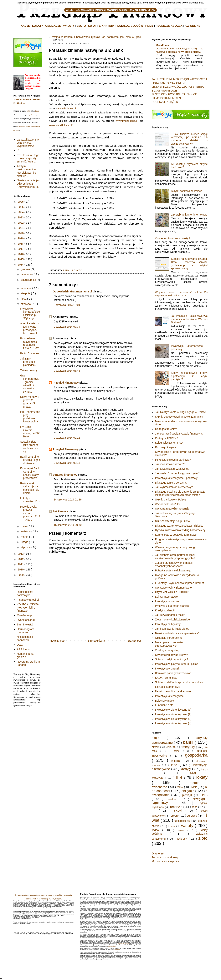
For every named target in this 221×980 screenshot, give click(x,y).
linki (179, 778)
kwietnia (26, 531)
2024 (21, 212)
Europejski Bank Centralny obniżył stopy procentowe (30, 473)
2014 (21, 265)
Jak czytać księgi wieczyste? (172, 469)
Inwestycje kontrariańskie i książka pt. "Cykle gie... (30, 313)
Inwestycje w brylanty (168, 624)
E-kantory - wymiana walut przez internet (180, 583)
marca (25, 537)
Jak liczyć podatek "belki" (170, 615)
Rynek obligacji (26, 620)
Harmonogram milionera (26, 631)
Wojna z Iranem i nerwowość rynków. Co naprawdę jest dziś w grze (97, 37)
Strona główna (96, 641)
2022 (21, 223)
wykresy (182, 839)
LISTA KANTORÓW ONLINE (169, 83)
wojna (181, 830)
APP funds (23, 649)
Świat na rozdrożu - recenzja (172, 509)
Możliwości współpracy (165, 861)
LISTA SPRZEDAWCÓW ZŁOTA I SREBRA (178, 87)
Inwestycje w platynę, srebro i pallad (177, 664)
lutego (24, 542)
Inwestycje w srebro (167, 601)
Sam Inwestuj (25, 624)
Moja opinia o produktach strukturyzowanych (170, 644)
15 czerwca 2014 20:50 (68, 525)
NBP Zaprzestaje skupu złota (172, 521)
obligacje (188, 791)
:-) (18, 151)
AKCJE (25, 26)
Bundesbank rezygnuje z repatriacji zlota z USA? (29, 343)
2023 (21, 217)
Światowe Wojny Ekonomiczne (173, 588)
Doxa (20, 645)
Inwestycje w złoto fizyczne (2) (173, 714)
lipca (24, 299)
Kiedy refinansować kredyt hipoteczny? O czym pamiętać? (189, 376)
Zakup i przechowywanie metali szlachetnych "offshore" (174, 564)
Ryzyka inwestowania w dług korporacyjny (180, 530)
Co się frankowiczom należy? (173, 238)
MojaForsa (162, 45)
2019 (21, 238)
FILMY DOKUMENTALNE (167, 98)
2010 (21, 570)
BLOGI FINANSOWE (164, 91)
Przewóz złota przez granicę (172, 606)
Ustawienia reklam (123, 944)
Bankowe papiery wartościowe (173, 673)
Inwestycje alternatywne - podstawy (176, 478)
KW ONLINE (193, 26)
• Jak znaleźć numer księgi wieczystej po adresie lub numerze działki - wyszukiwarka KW (189, 139)
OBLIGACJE (53, 26)
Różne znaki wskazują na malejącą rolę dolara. (30, 488)
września (26, 288)
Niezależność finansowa (25, 638)
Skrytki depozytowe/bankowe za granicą (179, 417)
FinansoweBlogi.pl (28, 600)
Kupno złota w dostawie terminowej (176, 535)
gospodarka (196, 755)
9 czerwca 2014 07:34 (67, 327)
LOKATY (38, 26)
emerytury (188, 747)
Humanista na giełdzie (25, 655)
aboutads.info (112, 946)
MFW (180, 787)
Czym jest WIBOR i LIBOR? (172, 592)
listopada (26, 274)
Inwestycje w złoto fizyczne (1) (173, 710)
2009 (21, 575)
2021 (21, 228)
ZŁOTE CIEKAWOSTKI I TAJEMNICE (174, 94)
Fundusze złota (164, 705)
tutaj (29, 111)
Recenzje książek (166, 447)
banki (67, 271)
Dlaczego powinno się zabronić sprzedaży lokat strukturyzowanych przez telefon (180, 493)
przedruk (171, 799)
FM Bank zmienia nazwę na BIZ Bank (30, 432)
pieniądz (187, 795)
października (28, 280)
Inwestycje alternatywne (170, 696)
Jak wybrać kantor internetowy (189, 215)
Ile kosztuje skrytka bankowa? (173, 460)
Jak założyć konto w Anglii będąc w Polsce (181, 412)
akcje (155, 738)
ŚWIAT (92, 26)
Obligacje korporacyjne (169, 638)
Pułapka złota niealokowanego (173, 570)
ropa (195, 807)
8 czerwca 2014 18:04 (67, 305)
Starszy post (135, 641)
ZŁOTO (81, 26)
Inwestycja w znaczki (168, 669)
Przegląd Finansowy (66, 383)
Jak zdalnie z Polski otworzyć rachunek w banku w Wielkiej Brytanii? (189, 319)
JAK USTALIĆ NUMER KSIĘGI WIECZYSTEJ (179, 79)
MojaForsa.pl (25, 615)
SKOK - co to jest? (166, 678)
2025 (21, 207)
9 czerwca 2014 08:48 (67, 371)
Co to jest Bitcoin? (166, 429)
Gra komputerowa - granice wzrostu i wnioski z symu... (30, 384)
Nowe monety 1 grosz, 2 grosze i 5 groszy (30, 402)
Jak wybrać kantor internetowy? (174, 487)
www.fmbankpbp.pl (127, 121)
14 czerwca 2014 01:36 (68, 500)
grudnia (25, 269)
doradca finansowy (65, 475)
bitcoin (156, 747)
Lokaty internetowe (167, 597)
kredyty (186, 769)
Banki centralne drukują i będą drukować (30, 460)
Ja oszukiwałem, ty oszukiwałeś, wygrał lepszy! (28, 143)
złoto (203, 838)
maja (24, 526)
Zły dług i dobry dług (167, 650)
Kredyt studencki (165, 610)
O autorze (158, 853)
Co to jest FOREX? (167, 438)
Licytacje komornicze (168, 687)
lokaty (77, 271)
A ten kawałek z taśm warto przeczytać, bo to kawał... (30, 328)
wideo (155, 830)
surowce (192, 816)
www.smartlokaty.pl (60, 125)
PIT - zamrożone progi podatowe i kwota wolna (30, 417)
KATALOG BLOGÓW (130, 26)
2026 (21, 202)
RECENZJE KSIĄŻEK (169, 26)
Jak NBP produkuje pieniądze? (28, 362)
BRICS (171, 747)
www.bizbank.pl (67, 108)
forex (177, 751)
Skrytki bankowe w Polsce (187, 191)
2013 (21, 554)
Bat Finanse (60, 511)
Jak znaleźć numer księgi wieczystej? (177, 473)
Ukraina (172, 826)
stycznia (26, 547)
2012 (21, 559)
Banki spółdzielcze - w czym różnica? (177, 633)
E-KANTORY (107, 26)
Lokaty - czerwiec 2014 (30, 500)
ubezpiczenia (182, 821)
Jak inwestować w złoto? (170, 464)
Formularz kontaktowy (165, 857)
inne (174, 765)
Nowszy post (57, 641)
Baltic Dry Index (30, 353)
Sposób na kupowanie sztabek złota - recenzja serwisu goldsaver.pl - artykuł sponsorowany (189, 264)
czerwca (26, 304)
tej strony (117, 950)
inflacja (176, 761)
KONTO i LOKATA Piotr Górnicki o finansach (28, 608)
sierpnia (26, 293)
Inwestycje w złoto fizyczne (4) (173, 723)
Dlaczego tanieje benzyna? (171, 483)
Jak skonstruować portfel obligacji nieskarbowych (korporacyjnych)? (175, 557)
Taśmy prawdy (29, 370)
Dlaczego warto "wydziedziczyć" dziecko (179, 526)
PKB (205, 795)
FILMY (149, 26)
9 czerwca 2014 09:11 (67, 438)
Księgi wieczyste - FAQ (169, 443)
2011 (21, 564)
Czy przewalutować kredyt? (172, 655)
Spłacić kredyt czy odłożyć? (172, 659)
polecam (33, 115)
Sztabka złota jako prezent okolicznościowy (30, 446)
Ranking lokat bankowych (25, 593)
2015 (21, 259)
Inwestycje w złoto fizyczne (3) (173, 719)
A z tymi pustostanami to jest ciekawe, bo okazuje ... (27, 171)
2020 (21, 233)
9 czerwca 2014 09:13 (67, 463)
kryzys (204, 769)
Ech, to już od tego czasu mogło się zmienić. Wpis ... (28, 158)
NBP (194, 787)
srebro (175, 816)
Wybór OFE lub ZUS (167, 504)
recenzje (176, 807)
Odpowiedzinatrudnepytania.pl (72, 291)
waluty (187, 826)
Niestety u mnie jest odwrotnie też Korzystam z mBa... (29, 184)
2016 (21, 254)
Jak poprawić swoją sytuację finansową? (179, 434)
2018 (21, 244)
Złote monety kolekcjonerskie (173, 619)
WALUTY (69, 26)
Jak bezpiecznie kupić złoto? (172, 629)
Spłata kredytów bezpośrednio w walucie (179, 682)
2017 (21, 249)
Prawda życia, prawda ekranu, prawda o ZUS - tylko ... (30, 513)
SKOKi (178, 811)
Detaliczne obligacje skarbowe (173, 691)
